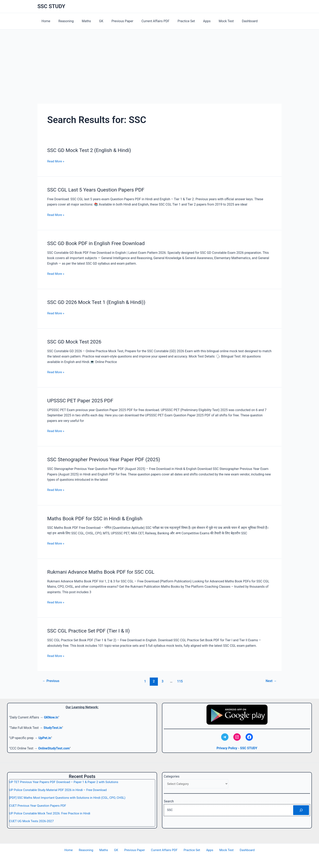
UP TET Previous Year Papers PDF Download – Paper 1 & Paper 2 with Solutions (67, 782)
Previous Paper (115, 21)
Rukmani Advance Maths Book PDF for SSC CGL (104, 572)
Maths (82, 21)
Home (45, 21)
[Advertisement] (159, 60)
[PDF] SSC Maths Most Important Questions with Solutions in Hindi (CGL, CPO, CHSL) (70, 798)
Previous (52, 681)
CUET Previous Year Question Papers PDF (39, 806)
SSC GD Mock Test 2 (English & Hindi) (91, 150)
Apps (195, 21)
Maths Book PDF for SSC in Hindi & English (97, 518)
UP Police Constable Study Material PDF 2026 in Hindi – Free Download (61, 790)
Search (169, 802)
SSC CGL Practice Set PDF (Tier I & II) (91, 631)
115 (181, 681)
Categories (172, 776)
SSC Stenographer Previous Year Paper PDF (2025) (107, 459)
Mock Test (212, 21)
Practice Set (176, 21)
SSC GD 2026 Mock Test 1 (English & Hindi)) (99, 302)
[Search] (301, 811)
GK (96, 21)
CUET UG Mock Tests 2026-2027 (33, 821)
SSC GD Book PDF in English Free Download (99, 243)
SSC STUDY (51, 6)
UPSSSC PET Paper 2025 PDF (82, 400)
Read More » (56, 161)
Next (271, 681)
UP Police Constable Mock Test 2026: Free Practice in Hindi (52, 813)
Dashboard (234, 21)
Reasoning (64, 21)
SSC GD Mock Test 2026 (76, 342)
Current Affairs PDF (146, 21)
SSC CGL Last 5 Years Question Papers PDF (98, 190)
